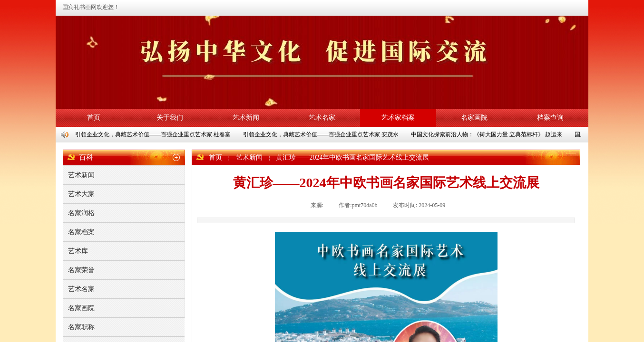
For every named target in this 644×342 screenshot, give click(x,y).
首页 (94, 118)
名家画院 (474, 118)
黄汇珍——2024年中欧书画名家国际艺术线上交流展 (352, 157)
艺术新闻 (246, 118)
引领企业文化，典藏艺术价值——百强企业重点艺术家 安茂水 (321, 134)
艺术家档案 (398, 118)
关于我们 (170, 118)
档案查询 (550, 118)
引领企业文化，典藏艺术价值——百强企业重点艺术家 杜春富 (153, 134)
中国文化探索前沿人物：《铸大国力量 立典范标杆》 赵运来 (487, 134)
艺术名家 (322, 118)
